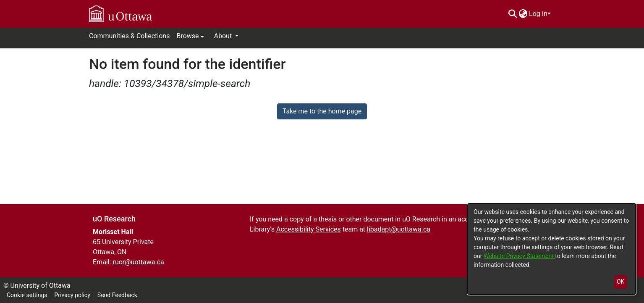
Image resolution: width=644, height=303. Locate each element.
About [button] (224, 36)
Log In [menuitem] (538, 14)
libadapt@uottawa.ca (399, 229)
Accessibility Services (309, 229)
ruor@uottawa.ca (138, 262)
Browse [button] (187, 36)
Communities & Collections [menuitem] (129, 36)
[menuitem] (523, 14)
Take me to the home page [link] (322, 111)
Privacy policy (72, 295)
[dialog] (552, 249)
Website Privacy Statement (519, 256)
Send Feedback (117, 295)
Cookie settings (27, 295)
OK (620, 282)
